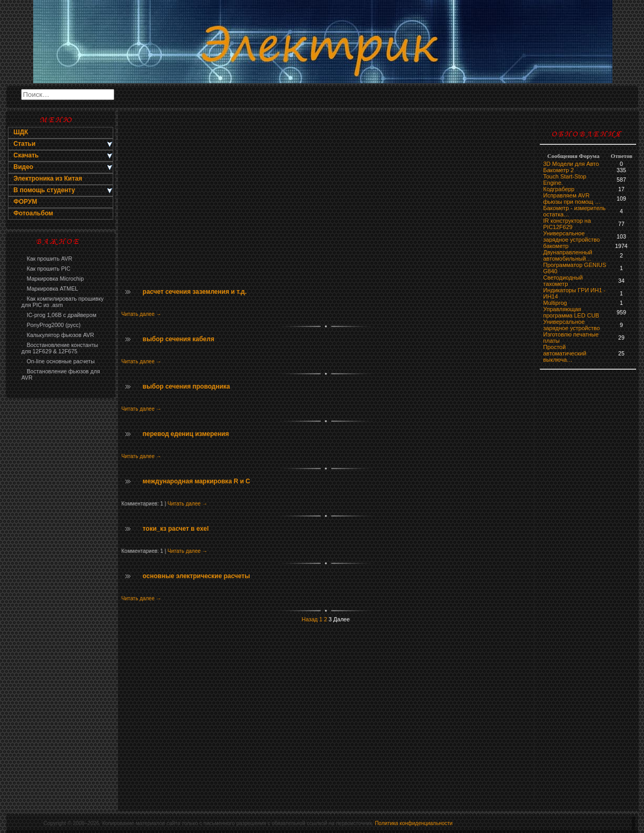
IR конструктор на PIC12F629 (567, 224)
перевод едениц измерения (186, 434)
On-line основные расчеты (58, 361)
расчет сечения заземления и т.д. (195, 292)
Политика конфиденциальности (414, 823)
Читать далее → (142, 314)
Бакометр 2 (559, 170)
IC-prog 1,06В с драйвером (59, 315)
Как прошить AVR (47, 259)
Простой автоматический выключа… (565, 353)
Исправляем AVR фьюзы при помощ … (572, 199)
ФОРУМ (26, 202)
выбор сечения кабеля (179, 339)
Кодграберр (559, 189)
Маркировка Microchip (53, 279)
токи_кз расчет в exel (176, 529)
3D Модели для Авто (571, 164)
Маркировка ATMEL (50, 289)
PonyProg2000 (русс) (51, 325)
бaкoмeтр (556, 246)
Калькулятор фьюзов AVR (58, 335)
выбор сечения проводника (186, 386)
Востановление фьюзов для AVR (61, 374)
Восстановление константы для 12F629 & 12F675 (60, 348)
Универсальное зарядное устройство (572, 236)
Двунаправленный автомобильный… (568, 255)
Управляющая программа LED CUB (571, 312)
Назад (310, 619)
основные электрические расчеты (196, 576)
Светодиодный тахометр (563, 281)
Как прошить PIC (46, 269)
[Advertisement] (61, 572)
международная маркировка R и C (196, 481)
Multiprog (555, 303)
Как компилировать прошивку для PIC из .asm (63, 302)
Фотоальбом (33, 213)
